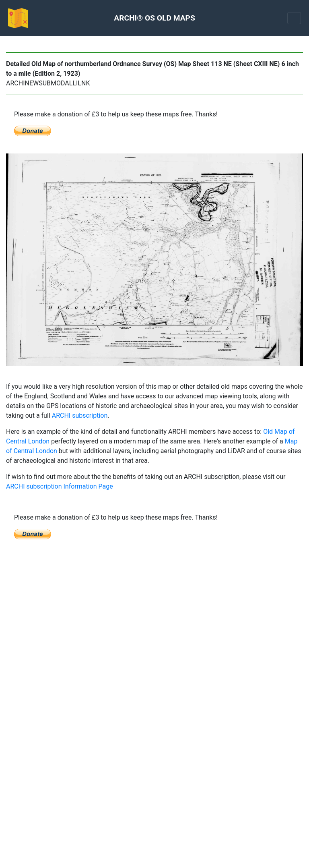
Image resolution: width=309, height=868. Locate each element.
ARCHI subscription (80, 415)
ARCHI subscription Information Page (60, 486)
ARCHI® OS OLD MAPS (154, 18)
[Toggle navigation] (294, 18)
